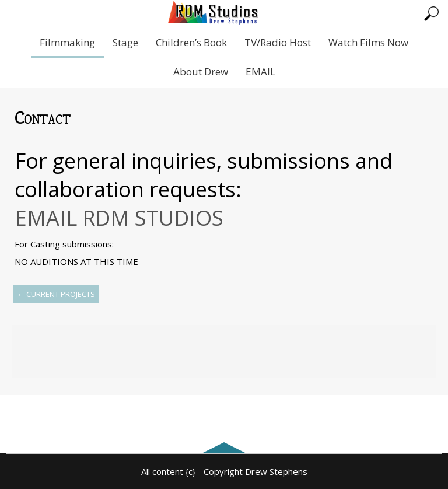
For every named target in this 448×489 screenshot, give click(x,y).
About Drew (201, 71)
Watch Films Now (368, 42)
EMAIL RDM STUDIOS (119, 218)
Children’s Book (191, 42)
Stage (125, 42)
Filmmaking (67, 42)
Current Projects (56, 294)
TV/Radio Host (278, 42)
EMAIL (260, 71)
